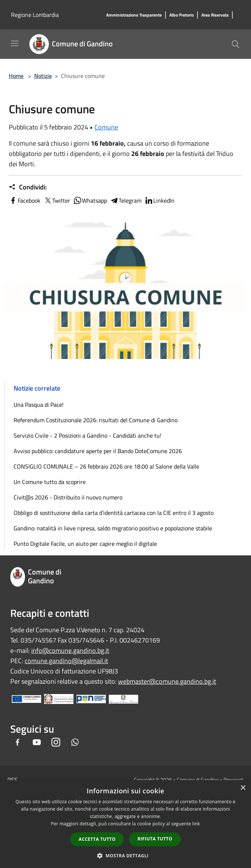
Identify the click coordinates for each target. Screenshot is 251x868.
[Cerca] (236, 44)
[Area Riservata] (215, 15)
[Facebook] (18, 743)
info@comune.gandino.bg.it (70, 650)
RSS (12, 780)
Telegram (126, 200)
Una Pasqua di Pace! (39, 405)
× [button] (243, 788)
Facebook (25, 200)
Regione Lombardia (35, 15)
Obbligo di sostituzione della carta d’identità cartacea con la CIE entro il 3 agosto (114, 513)
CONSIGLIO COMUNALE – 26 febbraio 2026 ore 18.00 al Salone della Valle (106, 466)
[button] (126, 855)
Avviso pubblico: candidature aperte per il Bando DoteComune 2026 (98, 451)
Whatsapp (90, 200)
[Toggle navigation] (15, 43)
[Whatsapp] (75, 743)
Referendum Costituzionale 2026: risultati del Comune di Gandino (96, 420)
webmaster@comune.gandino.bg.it (167, 681)
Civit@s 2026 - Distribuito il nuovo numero (68, 497)
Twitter (57, 200)
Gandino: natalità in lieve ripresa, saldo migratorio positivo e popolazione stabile (113, 528)
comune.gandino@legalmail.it (66, 661)
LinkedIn (159, 200)
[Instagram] (56, 743)
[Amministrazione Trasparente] (134, 15)
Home (16, 76)
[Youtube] (37, 743)
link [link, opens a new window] (196, 824)
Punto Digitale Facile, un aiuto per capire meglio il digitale (85, 544)
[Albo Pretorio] (182, 15)
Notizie (43, 76)
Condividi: (28, 187)
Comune (106, 127)
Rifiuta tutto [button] (155, 839)
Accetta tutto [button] (97, 839)
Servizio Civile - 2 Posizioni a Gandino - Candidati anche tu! (87, 435)
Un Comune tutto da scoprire (50, 482)
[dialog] (125, 824)
